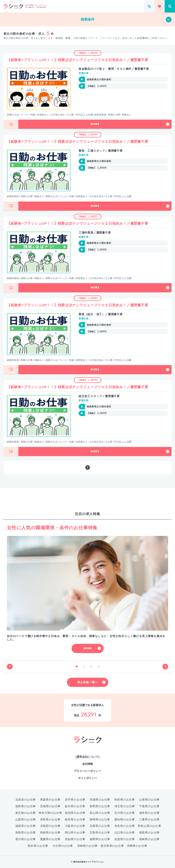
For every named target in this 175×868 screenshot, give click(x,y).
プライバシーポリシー (87, 771)
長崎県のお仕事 (150, 839)
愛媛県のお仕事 (50, 839)
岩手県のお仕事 (75, 800)
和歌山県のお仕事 (149, 826)
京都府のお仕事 (50, 826)
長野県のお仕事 (50, 820)
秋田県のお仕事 (125, 800)
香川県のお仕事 (26, 839)
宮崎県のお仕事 (88, 846)
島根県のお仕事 (50, 833)
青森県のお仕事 (50, 800)
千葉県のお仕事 (150, 806)
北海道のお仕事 (26, 800)
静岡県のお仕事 (100, 820)
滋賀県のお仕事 (26, 826)
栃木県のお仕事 (75, 806)
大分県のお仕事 (63, 846)
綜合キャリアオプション (87, 748)
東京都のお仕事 (26, 813)
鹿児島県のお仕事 (112, 846)
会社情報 (88, 764)
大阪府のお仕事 (75, 826)
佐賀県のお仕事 (125, 839)
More (130, 124)
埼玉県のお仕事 (125, 806)
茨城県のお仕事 (50, 806)
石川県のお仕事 (125, 813)
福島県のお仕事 (26, 806)
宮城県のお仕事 (100, 800)
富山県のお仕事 (100, 813)
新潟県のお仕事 (75, 813)
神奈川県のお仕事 (50, 813)
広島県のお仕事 (100, 833)
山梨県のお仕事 (26, 820)
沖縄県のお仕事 (137, 846)
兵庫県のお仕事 (100, 826)
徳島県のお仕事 (150, 833)
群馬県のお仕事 (100, 806)
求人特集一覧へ (91, 682)
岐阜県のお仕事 (75, 820)
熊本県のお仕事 (38, 846)
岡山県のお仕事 (75, 833)
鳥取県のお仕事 (26, 833)
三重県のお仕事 (150, 820)
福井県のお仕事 (150, 813)
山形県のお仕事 (150, 800)
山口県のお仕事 (125, 833)
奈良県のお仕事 (125, 826)
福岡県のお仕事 (100, 839)
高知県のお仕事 (75, 839)
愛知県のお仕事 (125, 820)
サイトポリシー (87, 778)
